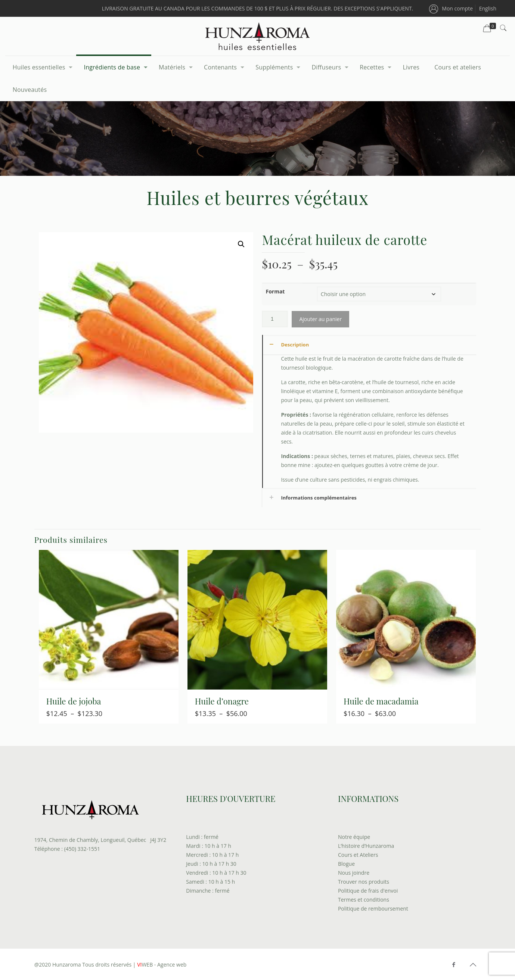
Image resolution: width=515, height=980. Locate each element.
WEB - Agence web (161, 965)
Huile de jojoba (74, 701)
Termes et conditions (364, 900)
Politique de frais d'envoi (368, 891)
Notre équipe (354, 837)
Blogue (346, 864)
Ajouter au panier (320, 319)
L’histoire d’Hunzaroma (366, 846)
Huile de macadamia (381, 701)
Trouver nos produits (364, 882)
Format (275, 291)
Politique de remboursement (373, 909)
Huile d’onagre (222, 701)
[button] (241, 244)
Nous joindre (354, 873)
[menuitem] (488, 8)
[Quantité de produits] (275, 319)
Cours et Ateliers (358, 855)
